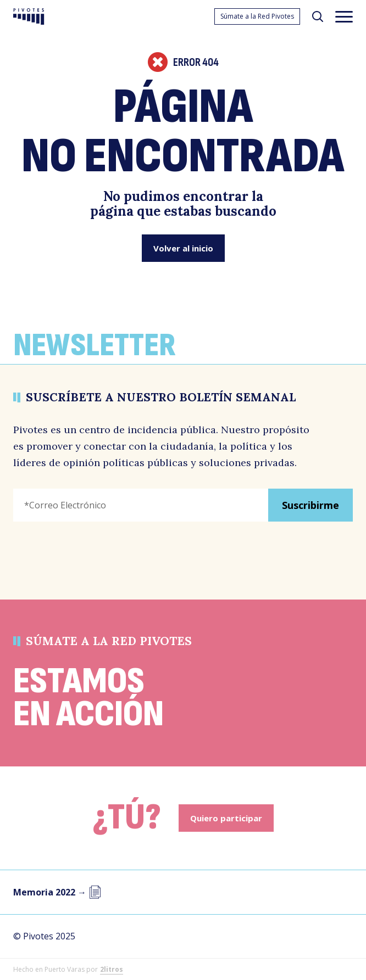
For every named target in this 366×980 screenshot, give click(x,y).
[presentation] (97, 552)
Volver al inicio (183, 248)
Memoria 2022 (57, 892)
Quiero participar (226, 818)
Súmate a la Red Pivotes (257, 16)
